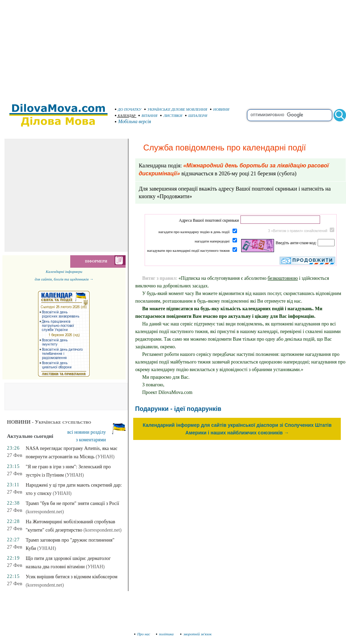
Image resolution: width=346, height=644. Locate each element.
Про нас (142, 634)
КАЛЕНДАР (125, 116)
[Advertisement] (173, 48)
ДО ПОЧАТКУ (128, 109)
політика (166, 634)
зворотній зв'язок (196, 634)
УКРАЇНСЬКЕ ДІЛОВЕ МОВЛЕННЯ (176, 109)
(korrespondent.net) (45, 512)
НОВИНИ (220, 109)
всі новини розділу (87, 432)
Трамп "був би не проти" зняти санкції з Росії (72, 503)
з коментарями (91, 440)
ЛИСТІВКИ (171, 116)
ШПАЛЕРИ (196, 116)
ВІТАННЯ (148, 116)
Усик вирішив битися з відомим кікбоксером (71, 577)
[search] (290, 115)
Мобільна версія (133, 122)
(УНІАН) (105, 457)
